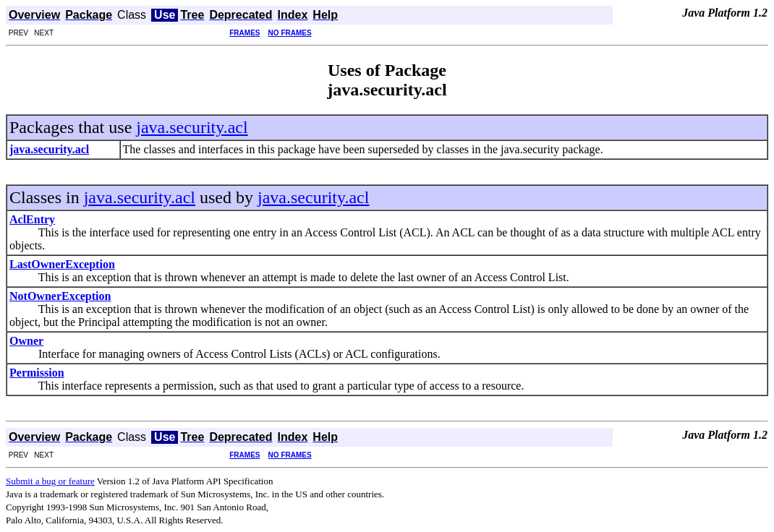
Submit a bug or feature (50, 481)
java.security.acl (192, 127)
